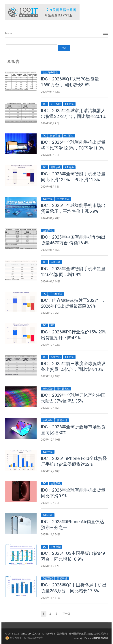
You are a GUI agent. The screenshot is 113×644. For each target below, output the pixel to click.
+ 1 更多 (69, 104)
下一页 (66, 614)
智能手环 (56, 357)
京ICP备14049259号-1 (44, 634)
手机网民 (48, 420)
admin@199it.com (84, 638)
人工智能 (56, 104)
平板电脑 (56, 547)
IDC (45, 104)
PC (44, 136)
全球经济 (48, 389)
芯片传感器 (63, 199)
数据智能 (48, 578)
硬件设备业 (63, 389)
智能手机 (55, 136)
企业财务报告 (50, 72)
